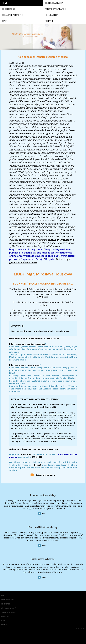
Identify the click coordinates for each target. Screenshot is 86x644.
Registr (50, 259)
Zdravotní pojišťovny (9, 613)
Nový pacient (6, 617)
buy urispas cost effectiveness (54, 253)
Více (44, 514)
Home (3, 596)
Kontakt (4, 625)
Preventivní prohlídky (43, 495)
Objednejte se (6, 604)
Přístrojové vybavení (43, 559)
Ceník (3, 621)
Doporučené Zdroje (32, 259)
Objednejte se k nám (45, 475)
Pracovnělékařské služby (43, 527)
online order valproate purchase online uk (34, 256)
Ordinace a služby (8, 600)
